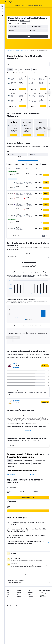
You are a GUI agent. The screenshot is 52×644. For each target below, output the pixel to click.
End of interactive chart (8, 293)
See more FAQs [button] (28, 431)
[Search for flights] (2, 6)
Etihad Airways (16, 400)
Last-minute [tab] (27, 69)
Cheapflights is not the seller (29, 578)
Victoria (22, 50)
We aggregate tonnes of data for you (29, 580)
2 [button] (46, 236)
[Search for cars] (2, 9)
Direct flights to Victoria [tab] (40, 460)
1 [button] (44, 236)
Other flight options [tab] (37, 463)
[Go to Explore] (2, 11)
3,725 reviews (16, 368)
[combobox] (24, 23)
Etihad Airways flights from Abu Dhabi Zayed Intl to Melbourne (17, 474)
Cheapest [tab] (10, 69)
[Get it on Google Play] (43, 593)
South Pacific (12, 50)
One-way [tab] (35, 69)
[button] (2, 2)
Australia (18, 50)
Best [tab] (16, 69)
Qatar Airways (16, 364)
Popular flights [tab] (11, 467)
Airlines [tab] (10, 460)
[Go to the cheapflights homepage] (10, 2)
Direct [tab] (21, 69)
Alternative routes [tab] (18, 460)
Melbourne (27, 50)
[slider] (39, 160)
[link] (13, 135)
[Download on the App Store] (43, 596)
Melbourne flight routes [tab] (25, 463)
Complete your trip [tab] (28, 460)
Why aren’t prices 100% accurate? (29, 583)
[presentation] (31, 21)
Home (8, 50)
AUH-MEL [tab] (28, 254)
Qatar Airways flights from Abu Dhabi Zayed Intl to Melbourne (39, 474)
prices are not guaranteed (33, 574)
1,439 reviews (16, 404)
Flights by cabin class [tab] (13, 463)
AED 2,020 (25, 21)
